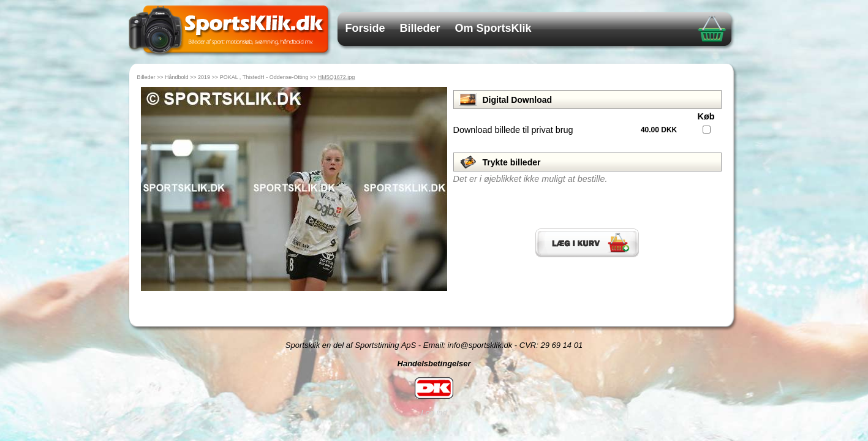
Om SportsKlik (493, 28)
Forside (365, 28)
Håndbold (177, 77)
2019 (204, 77)
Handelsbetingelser (434, 364)
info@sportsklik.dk (480, 345)
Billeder (420, 28)
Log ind (434, 413)
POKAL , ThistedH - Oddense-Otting (264, 77)
